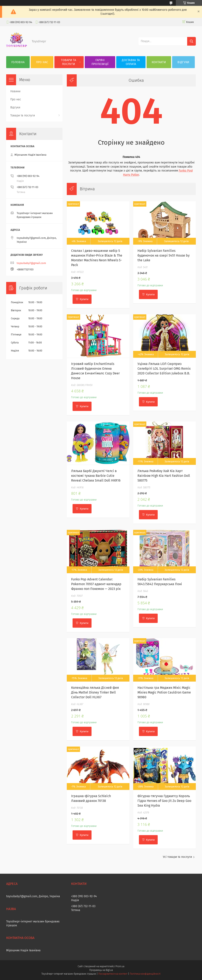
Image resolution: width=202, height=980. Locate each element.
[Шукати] (191, 41)
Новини (15, 91)
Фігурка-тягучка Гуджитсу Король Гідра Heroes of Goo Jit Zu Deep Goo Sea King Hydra (164, 801)
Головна (18, 62)
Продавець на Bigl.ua (101, 970)
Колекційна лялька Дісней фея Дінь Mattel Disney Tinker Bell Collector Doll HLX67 (95, 692)
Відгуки (183, 62)
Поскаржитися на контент (113, 974)
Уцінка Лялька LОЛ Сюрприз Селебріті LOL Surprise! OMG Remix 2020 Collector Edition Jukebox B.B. (164, 369)
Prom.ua (120, 966)
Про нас (42, 62)
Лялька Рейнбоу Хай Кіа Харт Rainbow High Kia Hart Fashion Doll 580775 (164, 476)
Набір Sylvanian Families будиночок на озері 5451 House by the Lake (164, 255)
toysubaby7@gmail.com (31, 263)
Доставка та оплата (131, 62)
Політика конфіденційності (145, 974)
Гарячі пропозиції (100, 62)
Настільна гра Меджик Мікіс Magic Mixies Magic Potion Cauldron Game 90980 (164, 692)
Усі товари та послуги (177, 857)
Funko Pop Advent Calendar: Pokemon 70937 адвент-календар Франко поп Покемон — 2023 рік (96, 584)
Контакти (159, 62)
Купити (84, 299)
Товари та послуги (69, 62)
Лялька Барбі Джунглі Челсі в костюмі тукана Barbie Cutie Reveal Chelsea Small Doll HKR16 (96, 476)
